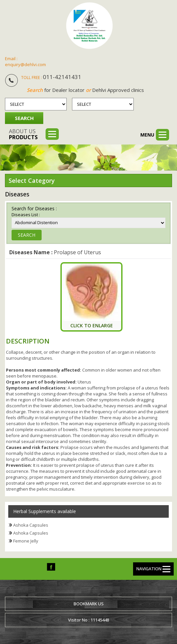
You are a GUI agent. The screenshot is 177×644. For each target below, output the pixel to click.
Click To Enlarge (92, 325)
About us (23, 134)
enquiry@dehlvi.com (25, 64)
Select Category (32, 181)
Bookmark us (89, 604)
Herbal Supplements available (45, 511)
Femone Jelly (26, 541)
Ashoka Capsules (31, 525)
